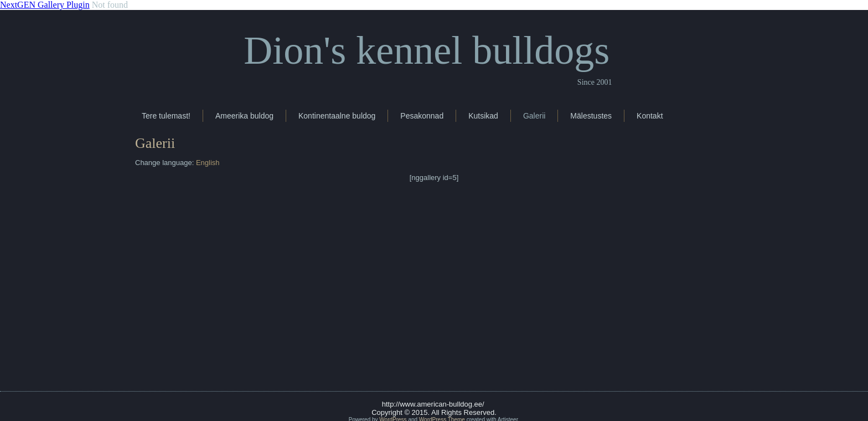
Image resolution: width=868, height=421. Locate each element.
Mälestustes (591, 116)
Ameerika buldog (244, 116)
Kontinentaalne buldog (337, 116)
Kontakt (650, 116)
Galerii (534, 116)
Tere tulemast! (166, 116)
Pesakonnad (422, 116)
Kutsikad (483, 116)
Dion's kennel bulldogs (427, 50)
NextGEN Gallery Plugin (45, 5)
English (208, 163)
